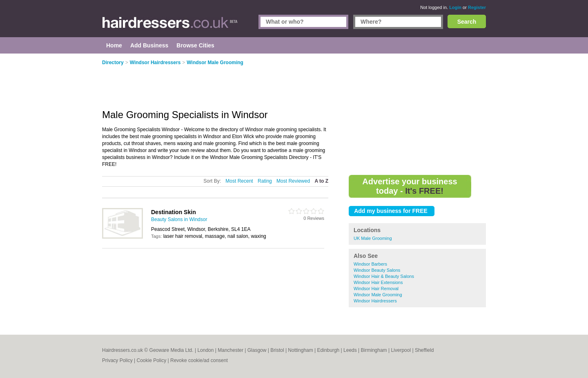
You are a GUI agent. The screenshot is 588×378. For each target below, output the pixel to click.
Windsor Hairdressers (375, 301)
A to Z (321, 181)
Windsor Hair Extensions (378, 282)
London (205, 350)
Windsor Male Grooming (378, 295)
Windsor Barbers (370, 264)
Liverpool (401, 350)
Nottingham (300, 350)
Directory (113, 63)
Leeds (350, 350)
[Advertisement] (417, 114)
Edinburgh (329, 350)
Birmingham (374, 350)
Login (455, 7)
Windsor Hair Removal (376, 289)
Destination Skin (174, 212)
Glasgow (257, 350)
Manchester (231, 350)
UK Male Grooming (373, 238)
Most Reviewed (293, 181)
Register (477, 7)
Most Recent (239, 181)
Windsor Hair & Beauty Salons (384, 276)
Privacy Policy (117, 360)
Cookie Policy (151, 360)
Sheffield (424, 350)
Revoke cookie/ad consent (199, 360)
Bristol (277, 350)
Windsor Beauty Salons (377, 270)
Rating (265, 181)
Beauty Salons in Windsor (179, 219)
